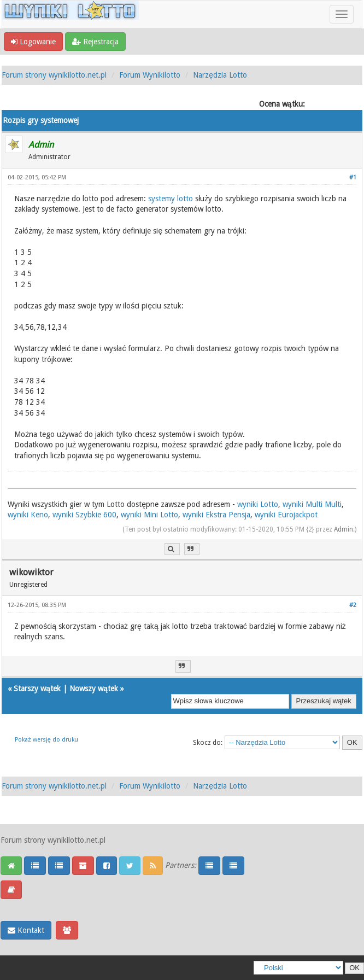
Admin (344, 529)
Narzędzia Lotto (220, 75)
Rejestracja (95, 42)
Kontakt (26, 930)
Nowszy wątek (94, 689)
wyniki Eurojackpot (286, 515)
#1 (353, 177)
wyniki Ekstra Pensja (216, 515)
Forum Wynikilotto (150, 75)
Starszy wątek (37, 689)
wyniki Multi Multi (312, 504)
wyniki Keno (28, 515)
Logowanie (33, 42)
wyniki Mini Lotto (149, 515)
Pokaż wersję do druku (46, 740)
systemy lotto (171, 199)
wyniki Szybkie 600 (84, 515)
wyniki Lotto (258, 504)
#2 (353, 605)
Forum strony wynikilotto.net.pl (54, 75)
